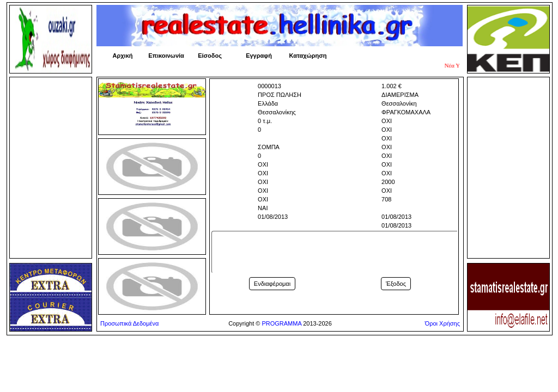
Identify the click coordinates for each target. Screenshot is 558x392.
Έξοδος (396, 284)
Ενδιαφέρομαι (272, 284)
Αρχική (123, 56)
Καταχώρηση (308, 56)
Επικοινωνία (166, 56)
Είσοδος (210, 56)
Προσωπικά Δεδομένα (129, 323)
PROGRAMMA (281, 323)
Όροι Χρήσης (442, 323)
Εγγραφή (259, 56)
